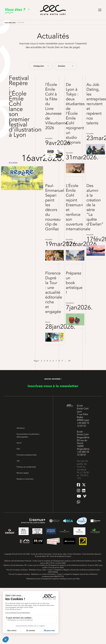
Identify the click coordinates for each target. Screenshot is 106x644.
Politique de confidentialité (26, 467)
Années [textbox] (61, 66)
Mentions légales (23, 473)
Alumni (19, 443)
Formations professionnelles (27, 455)
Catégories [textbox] (39, 66)
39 (69, 361)
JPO (18, 461)
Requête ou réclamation (25, 479)
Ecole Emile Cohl (10, 23)
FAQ (18, 449)
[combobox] (41, 66)
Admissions (21, 428)
